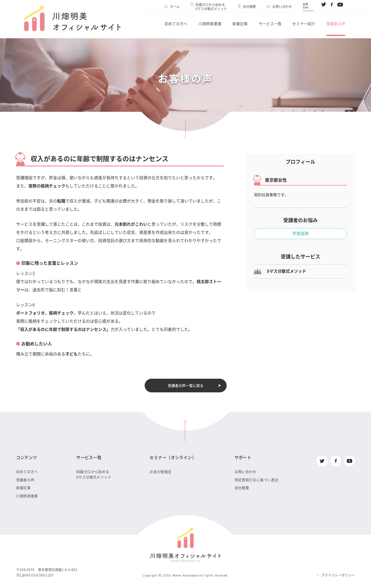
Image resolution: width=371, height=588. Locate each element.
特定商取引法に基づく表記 (257, 480)
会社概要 (249, 7)
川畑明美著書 (210, 24)
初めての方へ (176, 24)
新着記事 (240, 24)
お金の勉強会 (160, 472)
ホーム (175, 7)
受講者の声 (336, 24)
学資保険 (300, 233)
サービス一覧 (270, 24)
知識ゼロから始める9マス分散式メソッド (211, 7)
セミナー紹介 (304, 24)
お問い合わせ (282, 7)
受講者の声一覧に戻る (186, 386)
